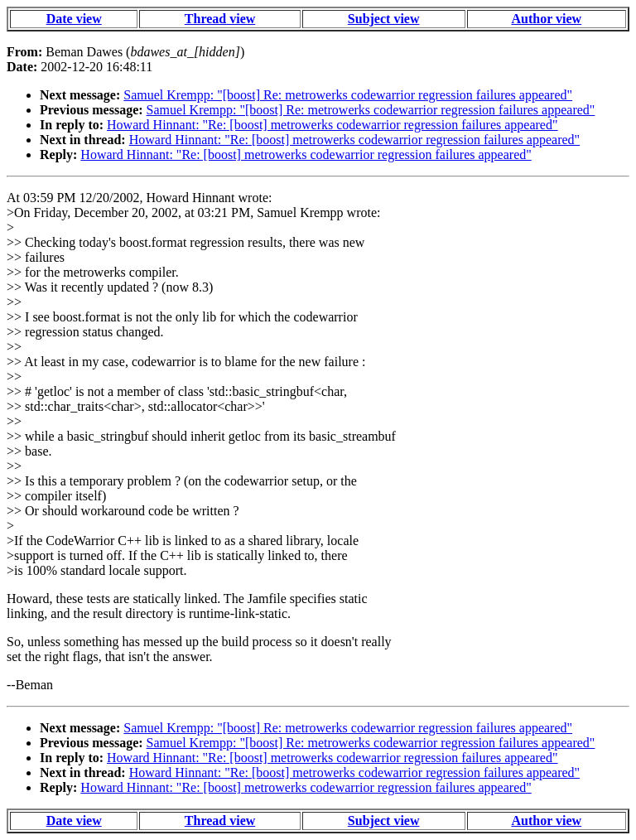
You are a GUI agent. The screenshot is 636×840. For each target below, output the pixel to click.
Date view (74, 19)
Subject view (384, 19)
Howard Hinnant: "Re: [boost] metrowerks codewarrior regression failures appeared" (332, 125)
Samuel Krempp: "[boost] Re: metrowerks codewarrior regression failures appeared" (348, 95)
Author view (547, 19)
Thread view (220, 19)
